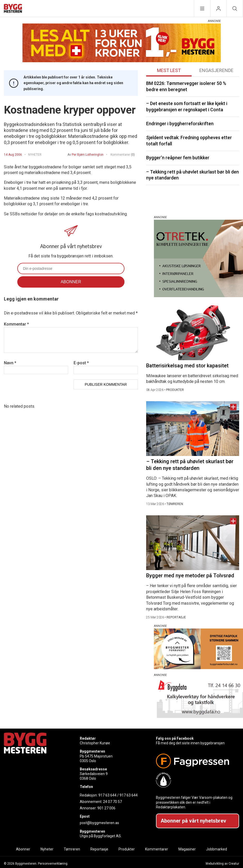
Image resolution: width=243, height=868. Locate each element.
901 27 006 (106, 808)
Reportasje (99, 849)
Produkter (127, 849)
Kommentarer (123, 155)
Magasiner (187, 849)
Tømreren (72, 849)
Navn (10, 363)
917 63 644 (107, 795)
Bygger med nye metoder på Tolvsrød (190, 575)
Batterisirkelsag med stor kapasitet (187, 366)
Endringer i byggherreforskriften (180, 124)
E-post (81, 363)
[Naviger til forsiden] (13, 9)
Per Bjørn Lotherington (88, 155)
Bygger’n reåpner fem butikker (178, 158)
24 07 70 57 (112, 802)
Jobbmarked (217, 849)
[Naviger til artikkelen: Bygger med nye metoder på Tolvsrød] (193, 543)
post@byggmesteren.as (99, 823)
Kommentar (16, 324)
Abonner (23, 849)
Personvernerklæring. (53, 864)
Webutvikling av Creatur (222, 864)
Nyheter (47, 849)
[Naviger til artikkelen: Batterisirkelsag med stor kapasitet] (193, 333)
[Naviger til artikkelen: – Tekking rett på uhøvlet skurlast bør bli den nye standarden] (193, 429)
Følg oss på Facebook (175, 738)
